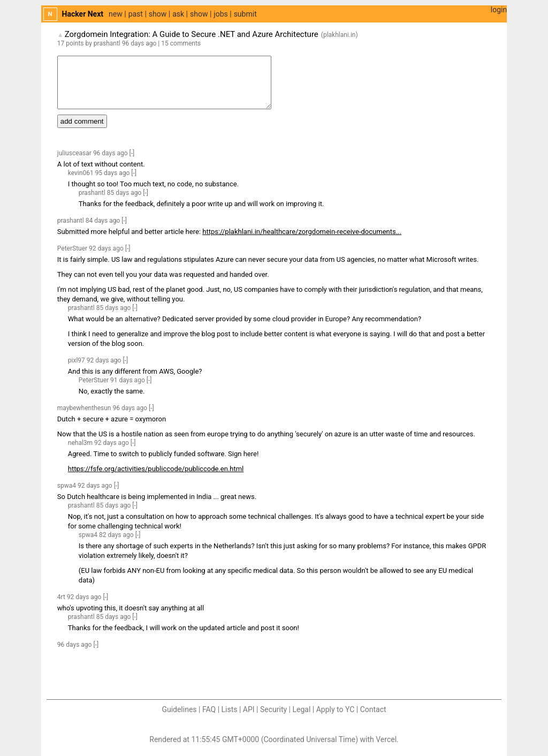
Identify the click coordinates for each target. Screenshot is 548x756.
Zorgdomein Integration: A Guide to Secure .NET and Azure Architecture (192, 34)
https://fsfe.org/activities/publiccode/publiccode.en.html (156, 469)
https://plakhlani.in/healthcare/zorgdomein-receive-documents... (302, 232)
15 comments (181, 43)
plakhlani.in (340, 35)
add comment (82, 121)
